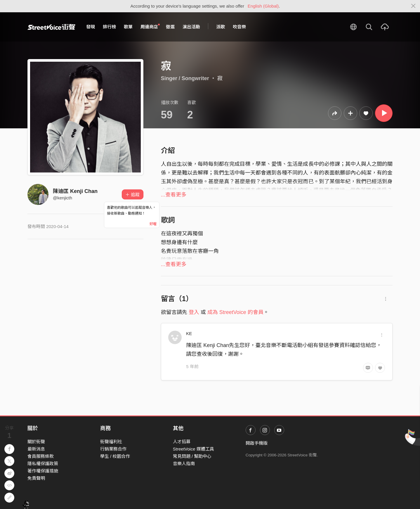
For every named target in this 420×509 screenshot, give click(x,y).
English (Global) (263, 6)
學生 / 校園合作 (115, 456)
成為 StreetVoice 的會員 (235, 312)
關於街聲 (36, 442)
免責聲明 (36, 478)
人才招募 (182, 442)
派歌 (221, 27)
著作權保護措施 (43, 471)
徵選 (170, 27)
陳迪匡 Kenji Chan (75, 191)
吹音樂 (239, 27)
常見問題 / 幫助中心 (192, 456)
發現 (91, 27)
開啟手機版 (257, 443)
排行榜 (109, 27)
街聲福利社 (111, 442)
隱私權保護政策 (43, 464)
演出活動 (191, 27)
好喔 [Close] (153, 224)
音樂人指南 (184, 464)
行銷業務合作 (113, 449)
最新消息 (36, 449)
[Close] (413, 6)
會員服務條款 (41, 456)
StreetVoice (52, 27)
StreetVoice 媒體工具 (193, 449)
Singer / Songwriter (185, 78)
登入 (194, 312)
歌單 (128, 27)
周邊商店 (150, 27)
